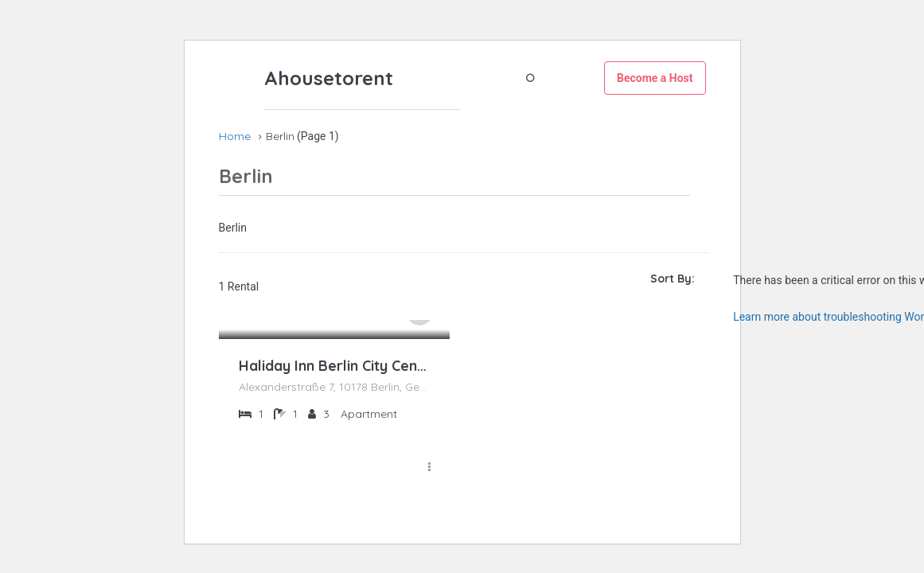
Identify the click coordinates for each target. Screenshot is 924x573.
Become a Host (655, 78)
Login (500, 77)
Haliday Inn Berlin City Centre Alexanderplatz (334, 366)
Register (569, 77)
